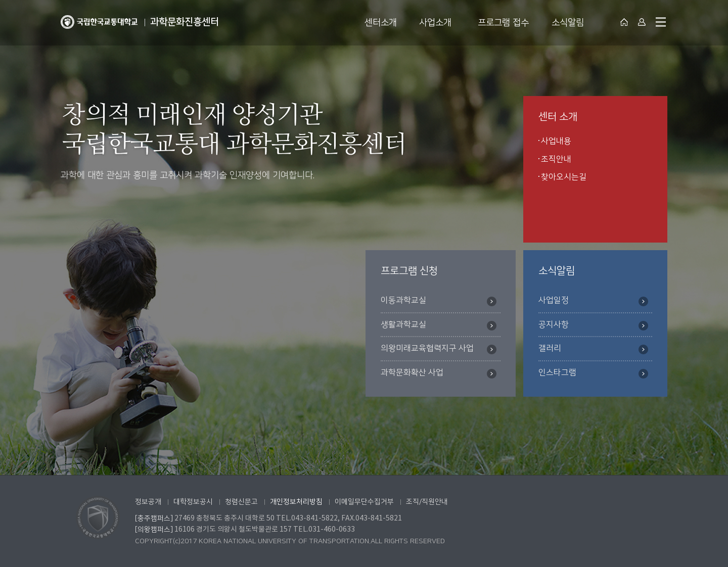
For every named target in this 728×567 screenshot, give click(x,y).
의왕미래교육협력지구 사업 (439, 349)
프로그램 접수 (503, 23)
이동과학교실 (439, 301)
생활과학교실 (439, 325)
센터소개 (381, 23)
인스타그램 (593, 373)
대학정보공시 (193, 502)
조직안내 (556, 159)
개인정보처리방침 (296, 502)
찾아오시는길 (564, 177)
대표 (625, 22)
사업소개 (435, 23)
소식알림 (568, 23)
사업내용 (556, 141)
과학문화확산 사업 (439, 373)
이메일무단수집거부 (364, 502)
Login (642, 22)
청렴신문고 (241, 502)
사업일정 (593, 301)
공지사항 (593, 325)
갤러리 (593, 349)
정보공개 (148, 502)
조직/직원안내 (427, 502)
